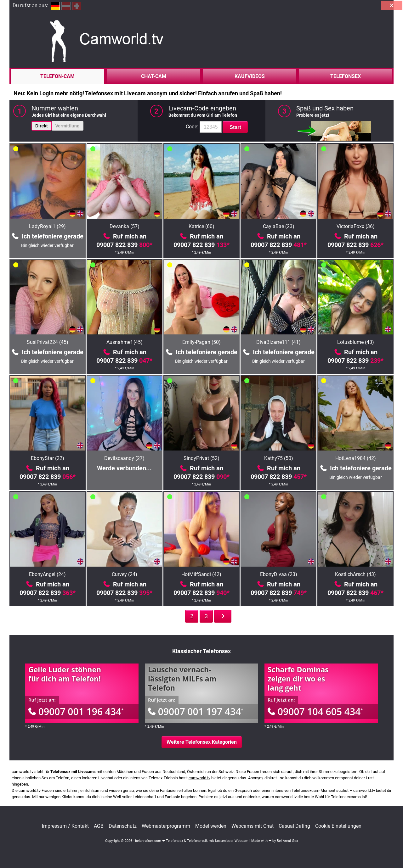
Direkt (42, 126)
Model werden (211, 826)
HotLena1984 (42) (356, 458)
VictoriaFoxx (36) (356, 226)
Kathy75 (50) (279, 458)
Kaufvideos (250, 76)
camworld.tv (199, 778)
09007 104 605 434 (315, 711)
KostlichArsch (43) (355, 574)
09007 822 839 (124, 245)
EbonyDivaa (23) (279, 574)
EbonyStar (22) (48, 458)
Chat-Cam (154, 76)
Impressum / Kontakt (65, 826)
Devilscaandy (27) (124, 458)
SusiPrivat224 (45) (48, 342)
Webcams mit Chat (253, 826)
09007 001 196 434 (76, 711)
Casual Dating (294, 826)
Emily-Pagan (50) (201, 342)
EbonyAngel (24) (47, 574)
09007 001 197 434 (196, 711)
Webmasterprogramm (166, 826)
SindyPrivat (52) (201, 458)
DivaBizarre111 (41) (278, 342)
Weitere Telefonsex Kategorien (202, 742)
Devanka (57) (125, 226)
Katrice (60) (201, 226)
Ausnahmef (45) (125, 342)
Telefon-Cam (57, 76)
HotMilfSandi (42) (201, 574)
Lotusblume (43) (356, 342)
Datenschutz (123, 826)
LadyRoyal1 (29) (47, 226)
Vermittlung (68, 126)
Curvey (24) (125, 574)
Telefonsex (346, 76)
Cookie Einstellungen (338, 826)
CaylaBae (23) (279, 226)
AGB (99, 826)
